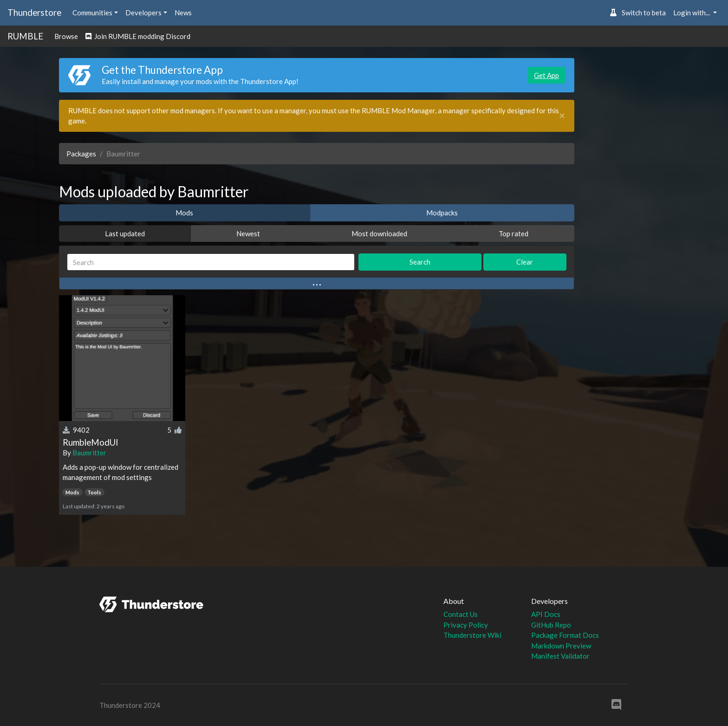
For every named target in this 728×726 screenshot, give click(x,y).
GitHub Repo (551, 625)
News (183, 13)
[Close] (562, 116)
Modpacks (442, 213)
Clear (525, 262)
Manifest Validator (560, 656)
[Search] (211, 262)
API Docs (546, 614)
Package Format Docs (565, 635)
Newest (248, 233)
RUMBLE (25, 36)
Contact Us (461, 614)
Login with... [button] (692, 13)
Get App (546, 75)
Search (420, 262)
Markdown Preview (561, 646)
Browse (66, 36)
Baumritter (89, 453)
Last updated (125, 233)
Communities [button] (92, 13)
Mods (184, 213)
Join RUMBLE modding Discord (138, 36)
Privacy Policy (466, 625)
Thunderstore (34, 12)
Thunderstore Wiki (472, 635)
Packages (81, 154)
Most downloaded (379, 233)
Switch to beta (638, 13)
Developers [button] (143, 13)
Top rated (513, 233)
